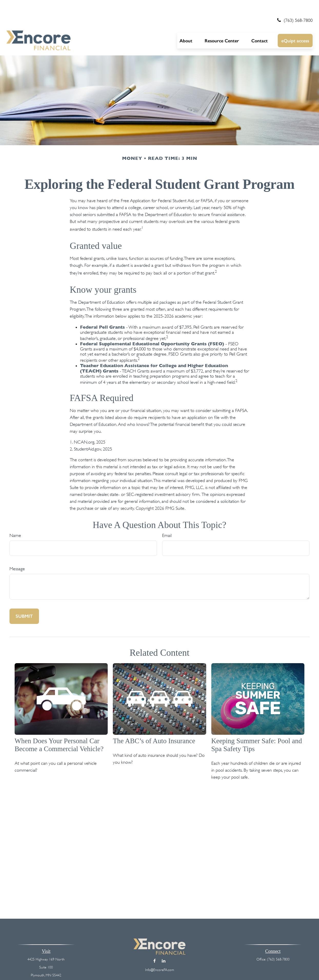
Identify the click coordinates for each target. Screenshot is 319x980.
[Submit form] (24, 601)
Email (167, 521)
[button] (186, 25)
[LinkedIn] (163, 946)
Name (15, 521)
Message (17, 554)
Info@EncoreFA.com (160, 955)
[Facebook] (154, 946)
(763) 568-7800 (294, 5)
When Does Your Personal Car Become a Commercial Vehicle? (59, 730)
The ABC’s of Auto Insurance (154, 726)
